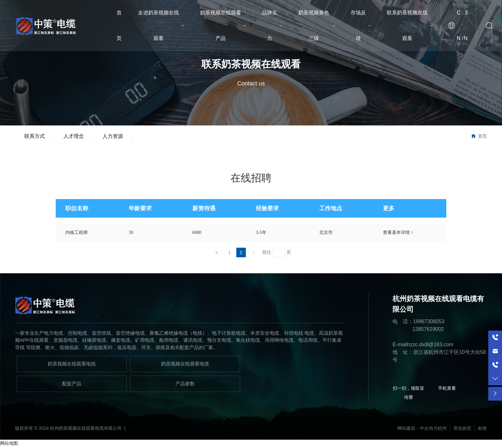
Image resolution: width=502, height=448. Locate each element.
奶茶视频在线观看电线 (72, 364)
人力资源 (114, 136)
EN (466, 25)
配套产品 (72, 384)
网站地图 (9, 444)
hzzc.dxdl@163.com (430, 345)
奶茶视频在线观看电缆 (185, 364)
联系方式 (35, 136)
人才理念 (75, 136)
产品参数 (185, 384)
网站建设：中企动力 (417, 429)
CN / (460, 25)
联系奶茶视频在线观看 (251, 64)
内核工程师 (77, 233)
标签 (482, 429)
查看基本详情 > (398, 233)
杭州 (442, 429)
